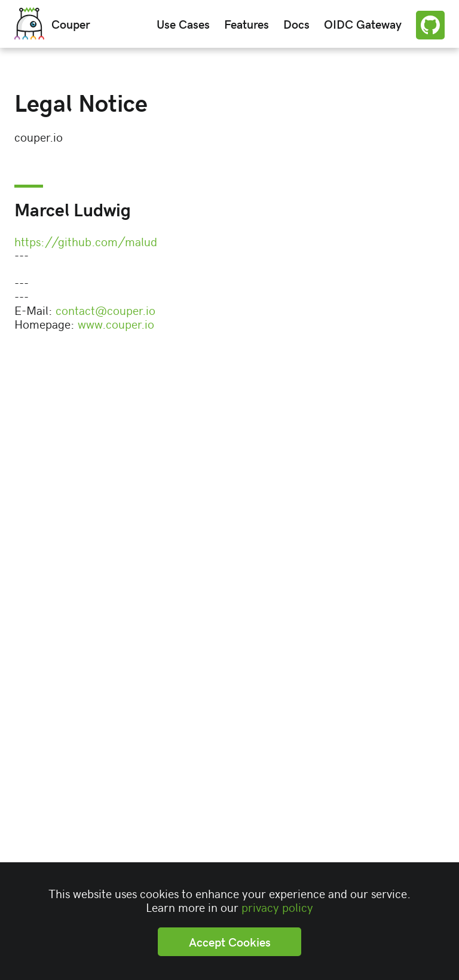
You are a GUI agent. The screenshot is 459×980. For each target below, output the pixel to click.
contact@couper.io (105, 310)
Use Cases (183, 24)
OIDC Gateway (363, 24)
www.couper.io (116, 324)
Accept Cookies (230, 941)
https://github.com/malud (86, 241)
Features (247, 24)
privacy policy (277, 907)
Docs (296, 24)
